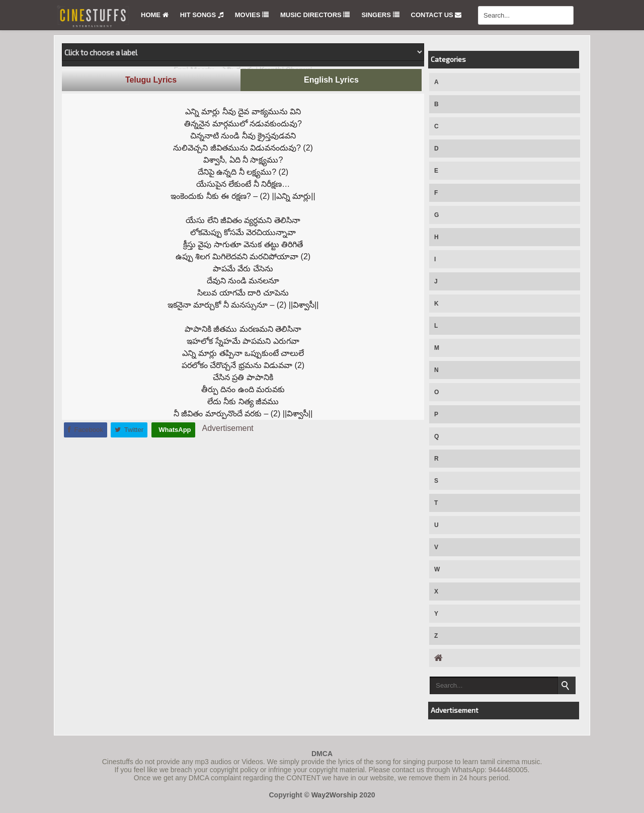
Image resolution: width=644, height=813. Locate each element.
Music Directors (315, 15)
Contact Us (436, 15)
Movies (252, 15)
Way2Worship (335, 795)
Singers (380, 15)
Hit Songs (202, 15)
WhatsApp (174, 430)
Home (155, 15)
